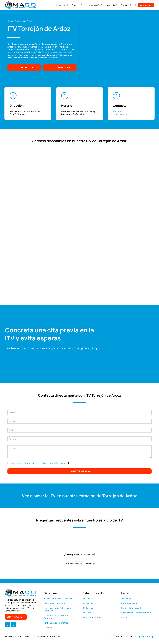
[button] (135, 5)
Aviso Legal (126, 599)
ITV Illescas (88, 608)
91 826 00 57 (119, 111)
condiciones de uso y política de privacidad (40, 463)
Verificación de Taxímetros (56, 623)
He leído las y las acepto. (40, 463)
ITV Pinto (87, 613)
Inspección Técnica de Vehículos (59, 599)
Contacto (126, 617)
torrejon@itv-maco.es (123, 114)
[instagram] (14, 625)
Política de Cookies (130, 603)
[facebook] (7, 625)
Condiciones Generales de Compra (137, 613)
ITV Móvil (48, 628)
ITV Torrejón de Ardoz (92, 617)
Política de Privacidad (131, 608)
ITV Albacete (88, 599)
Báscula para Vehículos (54, 603)
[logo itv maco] (20, 2)
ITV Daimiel (88, 603)
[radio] (75, 559)
